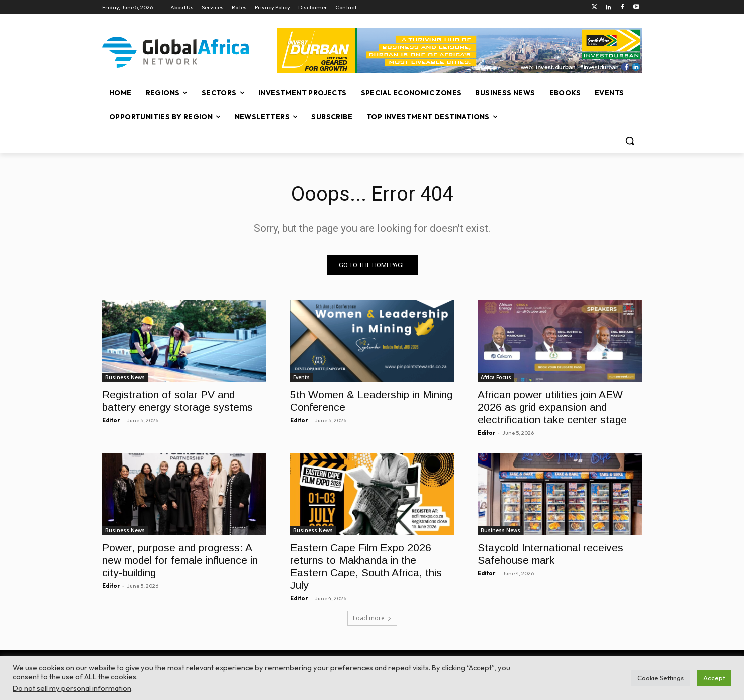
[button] (630, 141)
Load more (372, 618)
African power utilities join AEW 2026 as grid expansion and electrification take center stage (552, 407)
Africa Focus (496, 377)
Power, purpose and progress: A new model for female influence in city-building (180, 560)
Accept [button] (714, 678)
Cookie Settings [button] (661, 678)
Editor (111, 420)
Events (302, 377)
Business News (125, 377)
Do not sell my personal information (72, 688)
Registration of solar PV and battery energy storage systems (177, 401)
